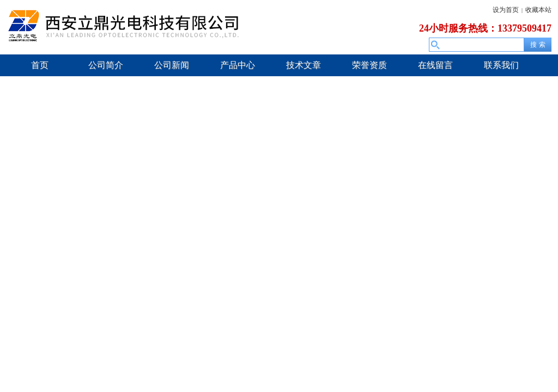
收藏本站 (538, 10)
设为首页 (506, 10)
